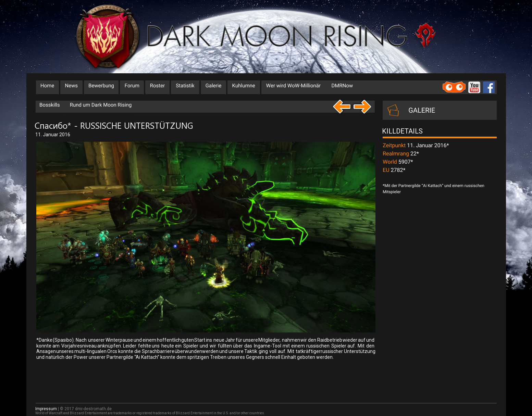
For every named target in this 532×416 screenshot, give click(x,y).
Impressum (46, 409)
